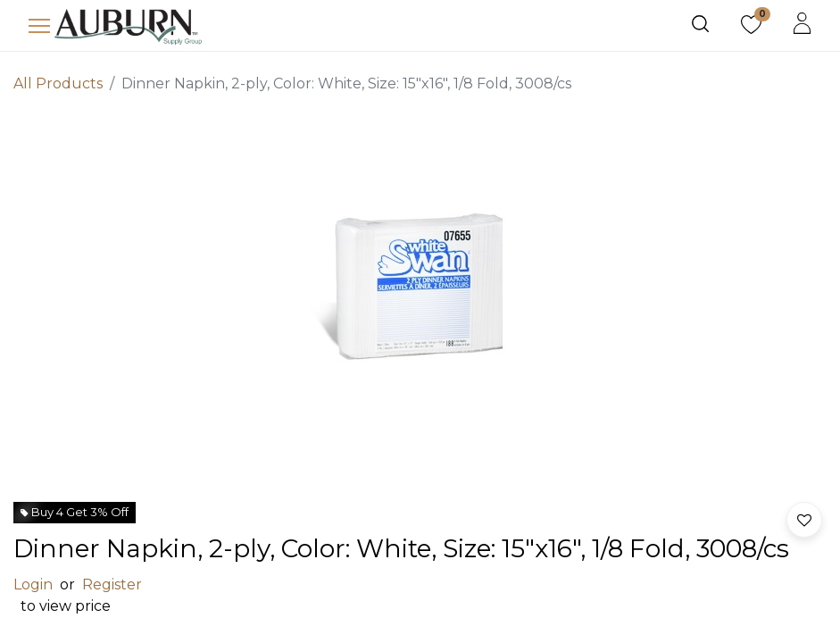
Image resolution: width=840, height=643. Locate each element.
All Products (58, 84)
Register (112, 585)
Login (33, 585)
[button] (804, 520)
